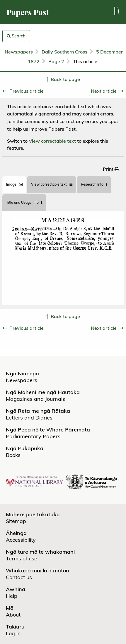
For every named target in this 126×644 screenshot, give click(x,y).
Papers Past (28, 12)
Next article (104, 91)
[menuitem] (111, 169)
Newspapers (19, 52)
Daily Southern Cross (64, 52)
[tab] (14, 184)
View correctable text (52, 141)
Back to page (65, 79)
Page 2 (56, 61)
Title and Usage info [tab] (24, 202)
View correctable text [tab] (52, 184)
